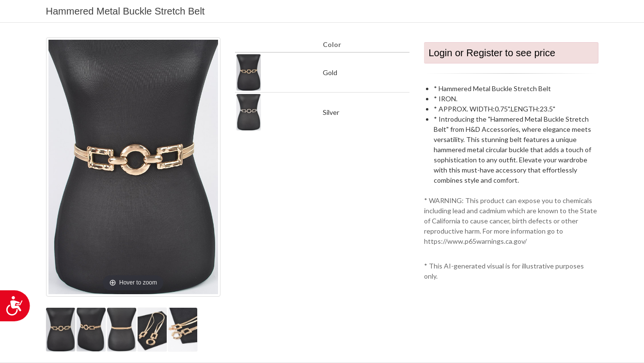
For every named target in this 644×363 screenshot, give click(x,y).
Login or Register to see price (492, 53)
